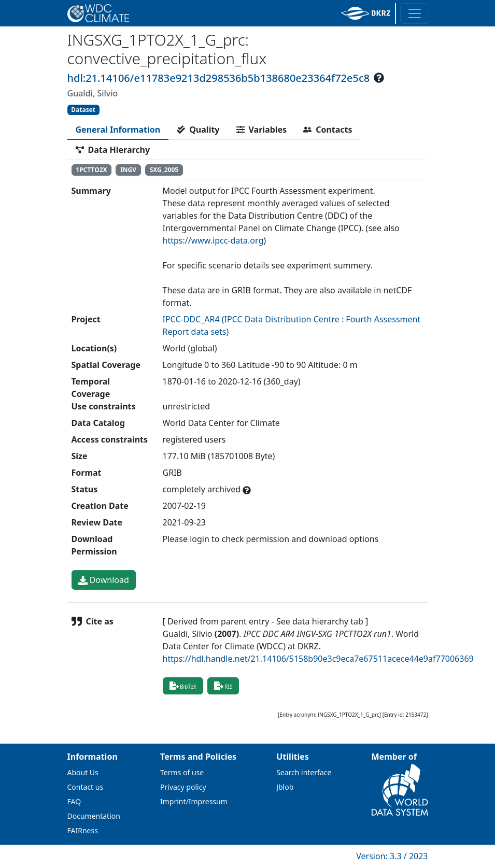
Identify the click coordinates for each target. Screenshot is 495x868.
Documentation (94, 816)
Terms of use (182, 772)
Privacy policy (183, 787)
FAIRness (83, 830)
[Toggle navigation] (415, 13)
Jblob (285, 787)
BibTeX (183, 686)
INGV (128, 170)
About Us (83, 772)
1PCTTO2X (91, 170)
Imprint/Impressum (194, 801)
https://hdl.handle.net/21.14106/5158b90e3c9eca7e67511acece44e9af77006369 (318, 659)
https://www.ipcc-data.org (213, 240)
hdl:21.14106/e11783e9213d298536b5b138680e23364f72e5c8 (219, 78)
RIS (223, 686)
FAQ (74, 801)
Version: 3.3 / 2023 (392, 856)
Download (104, 580)
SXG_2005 (164, 170)
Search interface (304, 772)
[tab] (118, 130)
